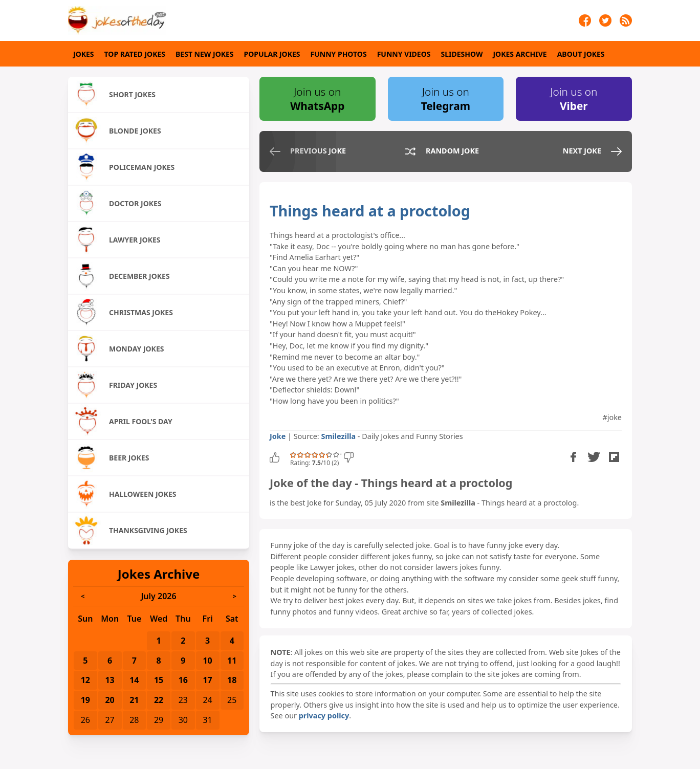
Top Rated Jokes (135, 54)
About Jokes (581, 54)
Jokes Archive (520, 54)
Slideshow (462, 54)
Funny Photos (339, 54)
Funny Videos (404, 54)
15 (159, 680)
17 (207, 680)
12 (85, 680)
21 (134, 700)
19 (85, 700)
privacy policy (324, 716)
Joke (278, 436)
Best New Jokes (205, 54)
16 (183, 680)
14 (134, 680)
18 (232, 680)
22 (159, 700)
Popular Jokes (272, 54)
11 (232, 661)
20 (110, 700)
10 (207, 661)
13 (110, 680)
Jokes (84, 54)
